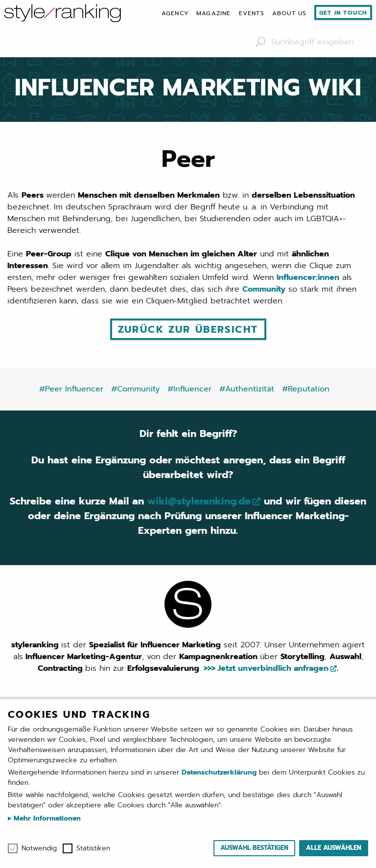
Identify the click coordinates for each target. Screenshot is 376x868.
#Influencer (189, 389)
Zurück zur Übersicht (188, 329)
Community (264, 289)
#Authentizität (247, 389)
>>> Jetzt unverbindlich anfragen (266, 668)
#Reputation (306, 389)
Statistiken (93, 848)
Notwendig (39, 848)
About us (290, 13)
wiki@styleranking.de (199, 501)
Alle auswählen (334, 848)
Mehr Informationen (46, 818)
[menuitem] (175, 13)
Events (252, 13)
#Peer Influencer (71, 389)
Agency (175, 13)
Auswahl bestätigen (254, 848)
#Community (135, 389)
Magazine (214, 13)
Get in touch (343, 13)
